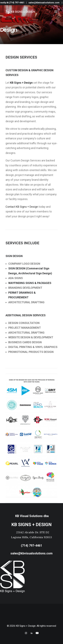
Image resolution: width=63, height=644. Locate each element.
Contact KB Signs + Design (22, 207)
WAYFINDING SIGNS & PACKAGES (30, 283)
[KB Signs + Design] (21, 12)
